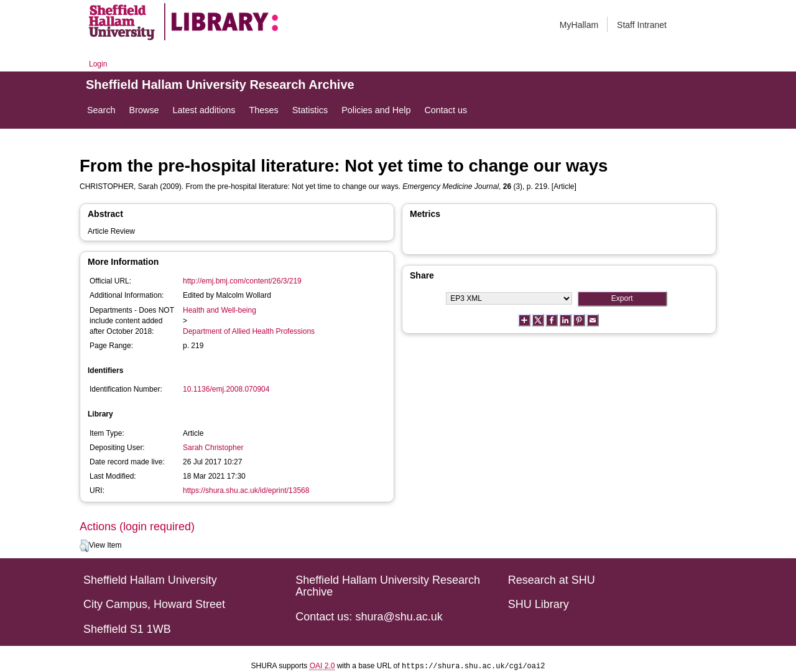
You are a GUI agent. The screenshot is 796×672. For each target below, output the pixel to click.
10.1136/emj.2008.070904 (226, 389)
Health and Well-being (220, 310)
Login (98, 64)
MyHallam (579, 25)
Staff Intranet (642, 25)
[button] (84, 546)
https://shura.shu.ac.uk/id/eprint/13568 (246, 490)
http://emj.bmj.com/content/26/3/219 (242, 281)
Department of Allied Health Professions (249, 331)
